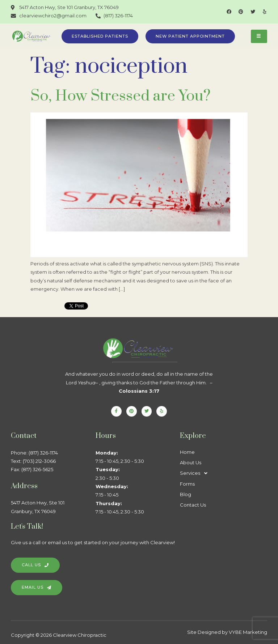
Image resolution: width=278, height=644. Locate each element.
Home (187, 452)
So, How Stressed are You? (121, 96)
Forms (187, 484)
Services (196, 473)
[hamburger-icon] (259, 36)
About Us (191, 462)
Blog (186, 494)
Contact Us (193, 505)
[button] (222, 473)
